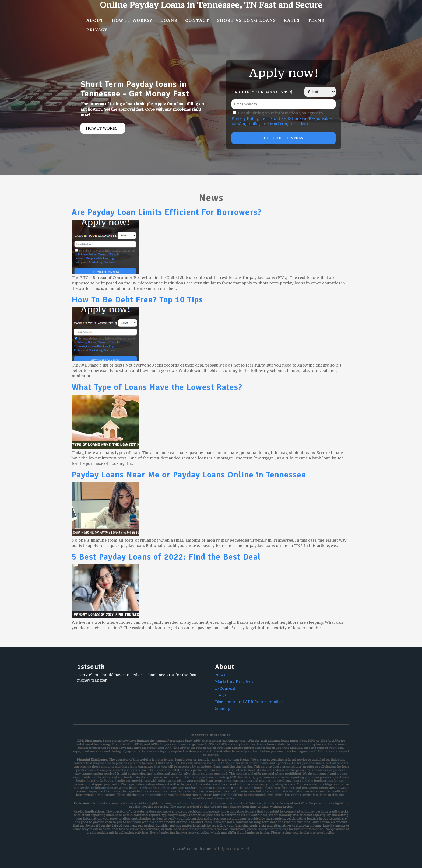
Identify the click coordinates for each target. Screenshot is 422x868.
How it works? (103, 128)
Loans (169, 20)
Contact (197, 20)
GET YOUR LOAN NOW (284, 138)
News (220, 675)
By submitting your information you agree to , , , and (282, 118)
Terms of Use (273, 118)
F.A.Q (220, 695)
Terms (316, 20)
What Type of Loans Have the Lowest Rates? (157, 387)
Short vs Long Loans (247, 20)
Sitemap (223, 708)
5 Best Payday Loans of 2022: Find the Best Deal (166, 557)
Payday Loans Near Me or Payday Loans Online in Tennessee (189, 475)
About (95, 20)
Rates (292, 20)
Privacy (97, 30)
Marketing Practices (289, 124)
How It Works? (132, 20)
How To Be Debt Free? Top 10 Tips (137, 300)
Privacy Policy (245, 118)
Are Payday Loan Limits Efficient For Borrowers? (167, 212)
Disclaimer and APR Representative (249, 702)
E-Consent (298, 118)
